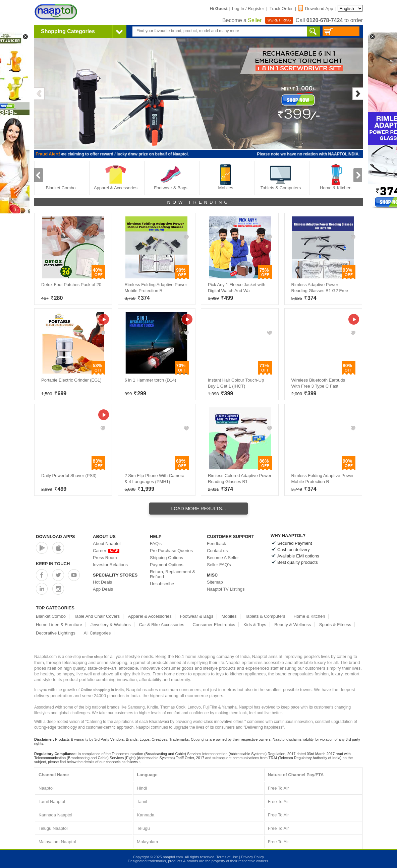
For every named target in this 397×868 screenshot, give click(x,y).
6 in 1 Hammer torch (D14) (151, 380)
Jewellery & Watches (111, 625)
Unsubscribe (162, 584)
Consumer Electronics (214, 625)
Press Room (105, 558)
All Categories (97, 633)
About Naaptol (107, 544)
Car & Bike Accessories (161, 625)
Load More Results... (198, 509)
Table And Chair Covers (97, 616)
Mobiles (226, 177)
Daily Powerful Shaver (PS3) (69, 476)
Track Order (281, 9)
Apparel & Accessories (116, 177)
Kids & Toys (255, 625)
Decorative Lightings (56, 633)
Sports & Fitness (335, 625)
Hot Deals (102, 582)
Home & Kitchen (336, 177)
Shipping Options (166, 558)
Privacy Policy (252, 857)
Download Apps (55, 537)
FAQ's (156, 544)
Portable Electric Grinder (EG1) (71, 380)
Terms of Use (227, 857)
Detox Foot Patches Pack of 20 (71, 285)
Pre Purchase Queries (171, 551)
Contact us (217, 551)
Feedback (216, 544)
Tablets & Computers (281, 177)
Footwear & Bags (171, 177)
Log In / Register (248, 9)
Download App (316, 9)
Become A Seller (223, 558)
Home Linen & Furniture (59, 625)
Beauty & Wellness (293, 625)
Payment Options (167, 565)
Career (106, 551)
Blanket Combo (61, 177)
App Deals (103, 589)
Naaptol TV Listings (226, 589)
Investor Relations (110, 565)
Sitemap (215, 582)
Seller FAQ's (219, 565)
